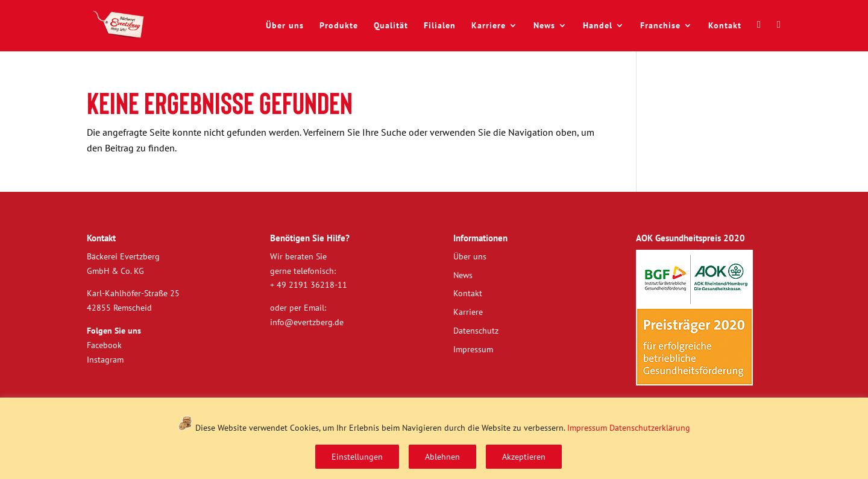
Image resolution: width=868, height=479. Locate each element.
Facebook (104, 345)
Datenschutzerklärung (650, 428)
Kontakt (725, 26)
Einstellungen (357, 457)
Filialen (440, 26)
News (544, 26)
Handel (598, 26)
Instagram (105, 360)
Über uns (285, 26)
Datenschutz (476, 331)
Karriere (489, 26)
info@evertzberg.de (307, 322)
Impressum (587, 428)
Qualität (391, 26)
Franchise (660, 26)
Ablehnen (442, 457)
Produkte (339, 26)
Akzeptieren (524, 457)
